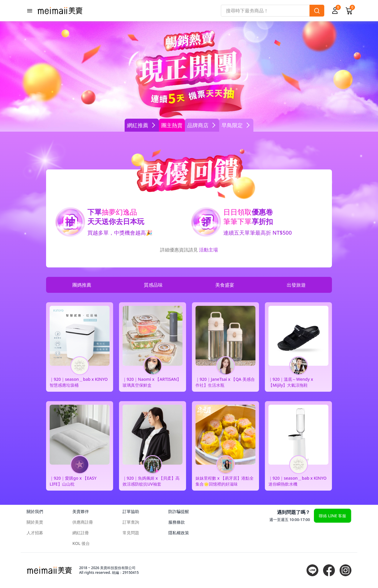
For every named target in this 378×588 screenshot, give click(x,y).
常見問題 (131, 533)
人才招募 (35, 533)
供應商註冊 (83, 522)
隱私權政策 (179, 533)
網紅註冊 (81, 533)
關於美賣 (35, 522)
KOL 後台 (81, 543)
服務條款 (177, 522)
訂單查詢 (131, 522)
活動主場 (208, 250)
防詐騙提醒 (179, 511)
